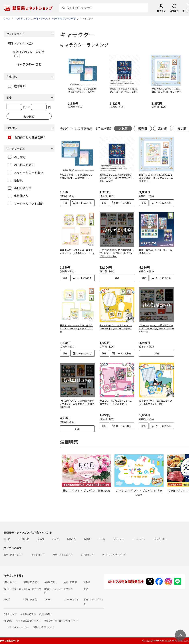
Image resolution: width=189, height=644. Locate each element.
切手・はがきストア (13, 555)
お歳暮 (87, 539)
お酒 (86, 589)
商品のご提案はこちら (44, 627)
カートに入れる (84, 203)
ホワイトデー (160, 539)
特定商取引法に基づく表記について (61, 620)
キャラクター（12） (30, 64)
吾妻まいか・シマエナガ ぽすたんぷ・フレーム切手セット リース (77, 251)
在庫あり (17, 86)
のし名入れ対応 (21, 165)
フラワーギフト (71, 599)
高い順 (162, 128)
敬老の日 (71, 539)
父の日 (41, 539)
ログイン (161, 11)
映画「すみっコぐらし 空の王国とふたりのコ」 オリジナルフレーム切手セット (156, 178)
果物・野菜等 (70, 582)
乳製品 (87, 582)
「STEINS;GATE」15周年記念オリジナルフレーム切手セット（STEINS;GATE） (156, 328)
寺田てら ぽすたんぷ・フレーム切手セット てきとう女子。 (116, 402)
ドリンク (68, 589)
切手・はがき (10, 582)
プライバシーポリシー (18, 627)
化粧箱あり (18, 196)
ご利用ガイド (10, 614)
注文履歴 (174, 11)
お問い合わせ (46, 614)
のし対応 (17, 157)
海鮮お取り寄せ (31, 582)
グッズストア (87, 555)
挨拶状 (15, 180)
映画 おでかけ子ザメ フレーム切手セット (156, 251)
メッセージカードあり (26, 173)
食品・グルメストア (63, 555)
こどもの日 (24, 539)
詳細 (65, 203)
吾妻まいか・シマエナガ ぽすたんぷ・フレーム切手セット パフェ (76, 328)
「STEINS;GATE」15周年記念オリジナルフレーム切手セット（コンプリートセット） (117, 253)
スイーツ (48, 599)
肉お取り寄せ (50, 582)
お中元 (55, 539)
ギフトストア (38, 555)
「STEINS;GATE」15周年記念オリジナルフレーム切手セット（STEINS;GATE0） (77, 404)
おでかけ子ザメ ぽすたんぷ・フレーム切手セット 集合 (156, 402)
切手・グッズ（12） (21, 43)
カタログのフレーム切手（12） (28, 54)
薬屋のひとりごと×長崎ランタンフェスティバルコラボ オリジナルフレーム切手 (116, 178)
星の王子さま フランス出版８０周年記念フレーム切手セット (76, 176)
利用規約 (8, 620)
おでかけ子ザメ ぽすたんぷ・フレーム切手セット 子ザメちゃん (116, 327)
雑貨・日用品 (30, 599)
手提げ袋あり (20, 188)
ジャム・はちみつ (32, 589)
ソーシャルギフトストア (114, 555)
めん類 (7, 599)
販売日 (143, 128)
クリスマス (119, 539)
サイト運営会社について (28, 620)
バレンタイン (139, 539)
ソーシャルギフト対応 (26, 203)
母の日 (7, 539)
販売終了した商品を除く (27, 137)
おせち (102, 539)
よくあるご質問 (28, 614)
